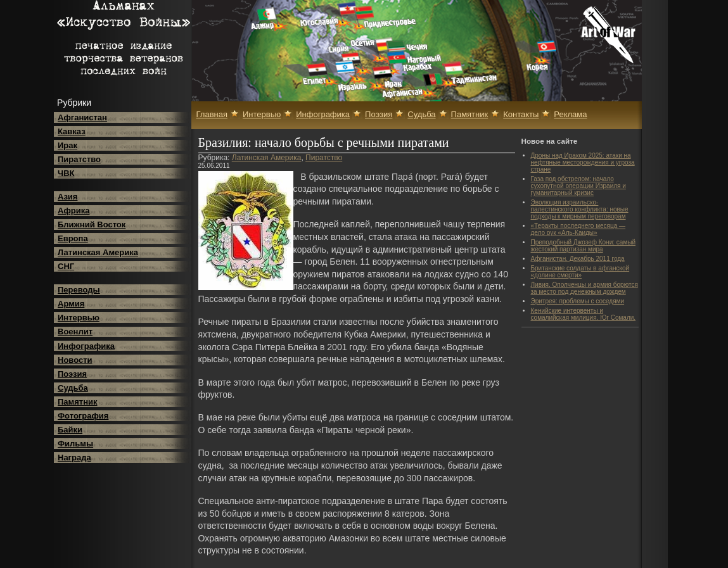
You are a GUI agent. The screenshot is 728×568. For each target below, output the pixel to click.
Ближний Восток (92, 224)
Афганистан (82, 117)
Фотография (83, 416)
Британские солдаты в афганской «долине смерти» (580, 272)
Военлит (75, 331)
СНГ (66, 266)
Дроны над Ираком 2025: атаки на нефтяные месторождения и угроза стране (583, 162)
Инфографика (86, 346)
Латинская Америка (98, 252)
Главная (212, 114)
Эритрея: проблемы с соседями (578, 301)
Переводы (79, 290)
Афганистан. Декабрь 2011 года (578, 259)
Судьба (73, 388)
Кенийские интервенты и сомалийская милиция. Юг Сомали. (584, 314)
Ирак (67, 145)
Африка (73, 211)
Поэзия (72, 374)
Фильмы (75, 444)
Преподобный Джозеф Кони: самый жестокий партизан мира (583, 246)
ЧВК (66, 173)
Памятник (78, 402)
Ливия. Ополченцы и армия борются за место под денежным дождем (584, 288)
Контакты (521, 114)
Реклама (570, 114)
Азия (67, 197)
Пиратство (79, 159)
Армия (71, 304)
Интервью (79, 318)
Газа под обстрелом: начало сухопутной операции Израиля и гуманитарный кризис (578, 186)
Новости (75, 360)
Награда (74, 458)
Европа (73, 238)
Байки (70, 430)
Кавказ (72, 131)
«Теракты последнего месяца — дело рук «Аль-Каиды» (578, 229)
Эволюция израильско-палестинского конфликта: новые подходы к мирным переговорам (580, 209)
